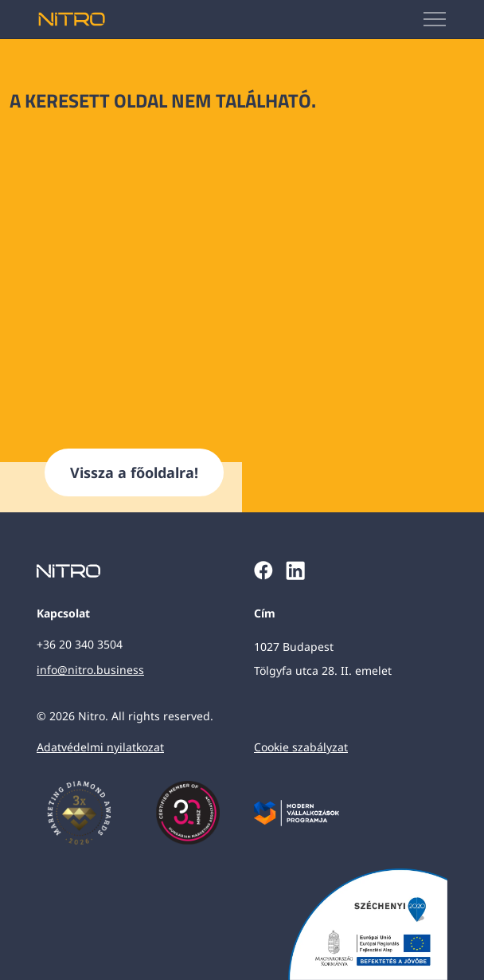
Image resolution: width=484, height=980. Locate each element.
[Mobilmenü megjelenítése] (435, 19)
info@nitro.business (90, 670)
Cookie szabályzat (301, 747)
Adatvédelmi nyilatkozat (100, 747)
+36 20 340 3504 (80, 644)
